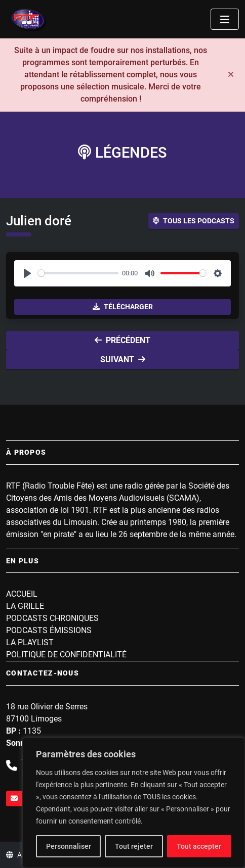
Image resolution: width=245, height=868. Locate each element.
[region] (134, 803)
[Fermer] (231, 75)
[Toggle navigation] (225, 19)
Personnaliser (69, 846)
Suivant (123, 359)
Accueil (22, 594)
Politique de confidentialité (66, 655)
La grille (25, 606)
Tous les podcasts (194, 221)
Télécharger (123, 307)
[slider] (78, 273)
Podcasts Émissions (49, 630)
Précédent (123, 340)
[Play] (27, 273)
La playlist (30, 642)
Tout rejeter (134, 846)
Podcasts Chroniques (52, 618)
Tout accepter (199, 846)
